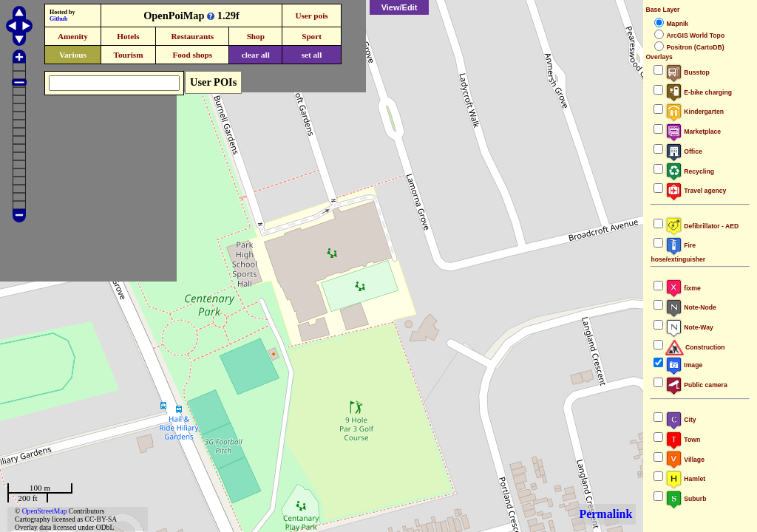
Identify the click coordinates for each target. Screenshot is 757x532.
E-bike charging (699, 92)
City (680, 420)
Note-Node (690, 307)
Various (73, 55)
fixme (683, 288)
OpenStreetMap (45, 511)
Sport (312, 36)
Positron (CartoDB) (695, 47)
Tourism (128, 55)
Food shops (192, 55)
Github (58, 19)
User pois (311, 16)
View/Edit (400, 7)
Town (683, 440)
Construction (695, 347)
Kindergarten (695, 112)
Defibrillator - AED (702, 226)
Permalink (605, 514)
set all (312, 55)
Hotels (128, 36)
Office (683, 151)
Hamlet (685, 479)
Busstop (687, 72)
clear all (256, 55)
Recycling (690, 171)
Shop (256, 36)
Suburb (686, 499)
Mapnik (677, 24)
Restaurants (192, 36)
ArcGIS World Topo (695, 35)
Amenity (73, 36)
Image (684, 365)
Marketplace (693, 132)
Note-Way (689, 327)
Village (685, 460)
